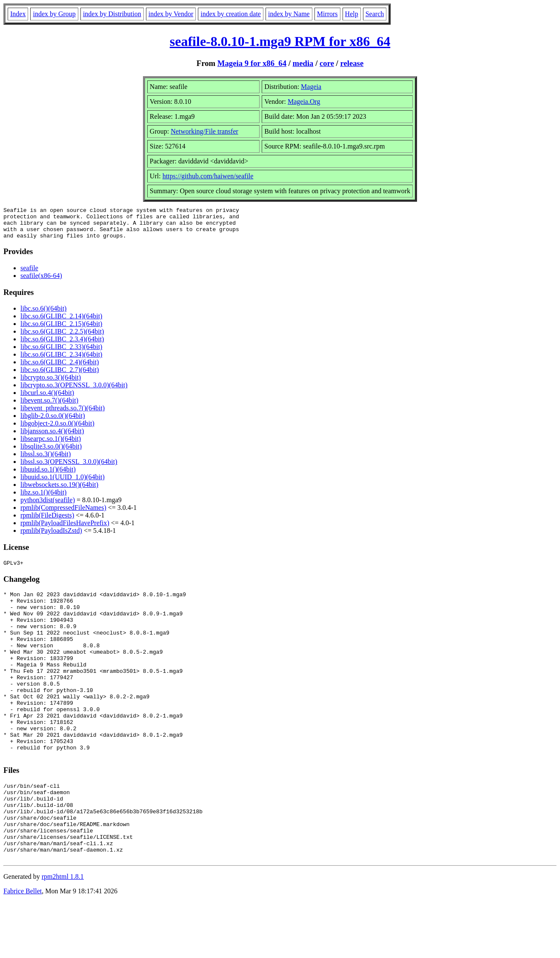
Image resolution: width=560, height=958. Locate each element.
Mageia (311, 87)
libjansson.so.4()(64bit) (52, 437)
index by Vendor (171, 14)
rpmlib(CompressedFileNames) (63, 514)
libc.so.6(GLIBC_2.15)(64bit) (61, 330)
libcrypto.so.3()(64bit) (51, 384)
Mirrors (327, 14)
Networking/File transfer (204, 131)
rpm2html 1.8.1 (63, 933)
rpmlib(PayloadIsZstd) (51, 537)
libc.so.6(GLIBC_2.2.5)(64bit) (62, 338)
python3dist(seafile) (48, 506)
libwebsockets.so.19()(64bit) (59, 491)
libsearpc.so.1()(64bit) (51, 445)
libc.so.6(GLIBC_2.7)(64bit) (60, 376)
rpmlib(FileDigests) (47, 522)
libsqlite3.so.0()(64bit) (51, 453)
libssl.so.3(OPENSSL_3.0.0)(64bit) (69, 468)
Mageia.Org (304, 102)
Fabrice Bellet (23, 947)
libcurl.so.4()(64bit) (47, 399)
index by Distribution (112, 14)
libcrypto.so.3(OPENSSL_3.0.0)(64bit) (74, 391)
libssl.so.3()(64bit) (46, 460)
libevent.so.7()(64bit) (49, 407)
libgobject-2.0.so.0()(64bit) (57, 430)
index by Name (289, 14)
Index (18, 14)
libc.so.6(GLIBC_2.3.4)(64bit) (62, 345)
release (352, 63)
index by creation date (231, 14)
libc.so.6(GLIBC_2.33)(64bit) (61, 353)
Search (375, 14)
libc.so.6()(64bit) (43, 315)
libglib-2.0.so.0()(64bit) (53, 422)
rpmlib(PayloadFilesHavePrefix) (65, 529)
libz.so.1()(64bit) (43, 499)
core (327, 63)
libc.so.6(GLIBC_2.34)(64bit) (61, 361)
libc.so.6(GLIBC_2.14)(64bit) (61, 322)
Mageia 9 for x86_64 (252, 63)
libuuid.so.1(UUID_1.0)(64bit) (63, 483)
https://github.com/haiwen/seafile (208, 176)
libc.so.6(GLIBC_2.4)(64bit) (60, 368)
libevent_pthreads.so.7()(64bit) (63, 414)
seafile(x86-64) (41, 282)
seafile (29, 274)
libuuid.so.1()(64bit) (48, 476)
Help (352, 14)
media (303, 63)
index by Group (54, 14)
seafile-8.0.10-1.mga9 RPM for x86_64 (280, 41)
